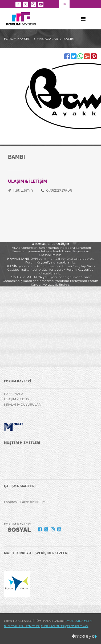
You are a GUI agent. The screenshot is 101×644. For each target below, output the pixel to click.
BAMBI (69, 39)
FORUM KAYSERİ (18, 39)
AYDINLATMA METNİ (79, 621)
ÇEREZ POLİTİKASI (77, 626)
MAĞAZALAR (47, 39)
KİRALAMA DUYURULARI (23, 405)
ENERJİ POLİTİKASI (53, 626)
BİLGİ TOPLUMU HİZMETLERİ (22, 626)
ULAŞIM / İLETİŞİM (18, 399)
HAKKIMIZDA (14, 394)
